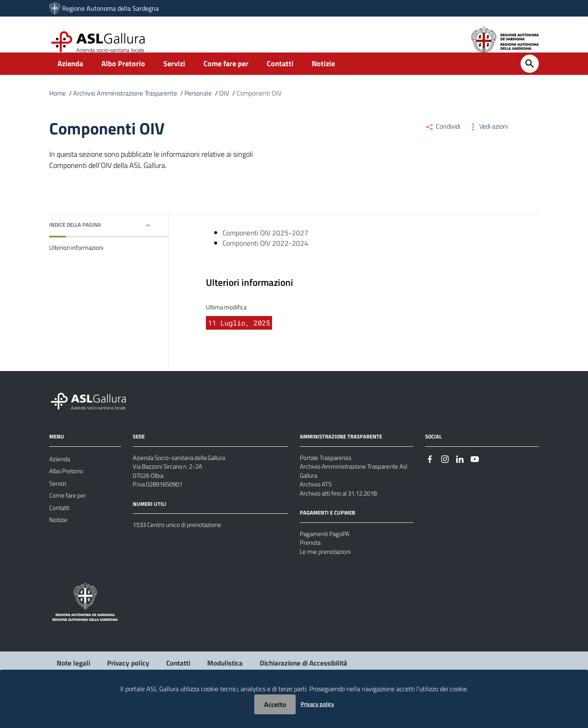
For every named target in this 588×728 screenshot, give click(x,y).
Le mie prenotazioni (327, 578)
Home (57, 107)
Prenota (311, 568)
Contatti (280, 77)
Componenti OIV (259, 107)
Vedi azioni (488, 140)
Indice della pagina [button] (77, 238)
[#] (430, 478)
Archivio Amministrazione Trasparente (125, 107)
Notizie (323, 77)
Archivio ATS (317, 507)
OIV (224, 107)
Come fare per (226, 77)
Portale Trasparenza (327, 477)
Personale (198, 107)
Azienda (70, 77)
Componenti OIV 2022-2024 (267, 258)
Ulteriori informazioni (78, 262)
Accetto (275, 704)
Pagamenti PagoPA (326, 558)
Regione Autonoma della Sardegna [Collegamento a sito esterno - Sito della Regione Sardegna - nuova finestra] (110, 8)
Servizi (174, 77)
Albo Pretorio (123, 77)
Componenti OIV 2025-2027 (267, 247)
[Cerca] (530, 77)
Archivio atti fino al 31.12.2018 (343, 517)
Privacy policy (317, 704)
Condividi (443, 140)
